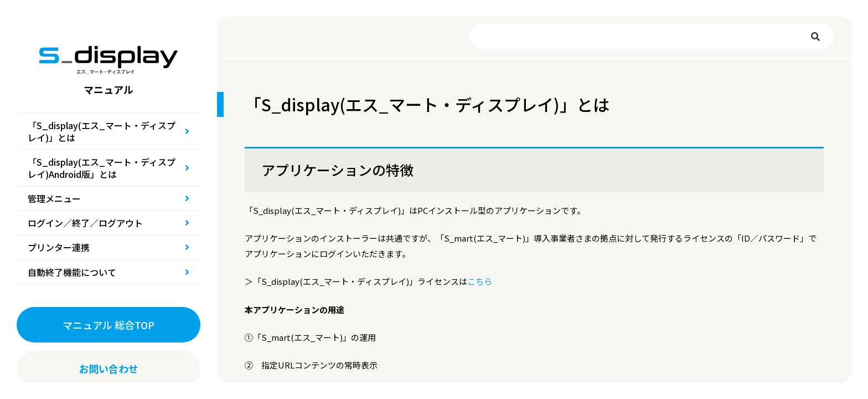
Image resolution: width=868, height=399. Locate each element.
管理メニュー (54, 198)
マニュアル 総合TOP (108, 325)
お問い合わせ (108, 369)
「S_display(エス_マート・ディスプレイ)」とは (102, 131)
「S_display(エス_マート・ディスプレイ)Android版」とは (102, 168)
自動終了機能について (72, 272)
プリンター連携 (59, 247)
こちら (480, 281)
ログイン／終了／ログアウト (85, 223)
